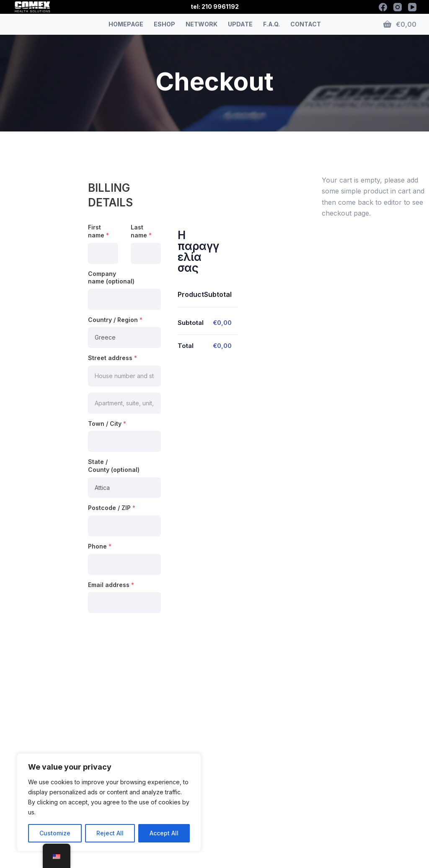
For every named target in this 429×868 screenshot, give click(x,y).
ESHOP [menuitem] (164, 24)
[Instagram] (398, 7)
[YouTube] (412, 7)
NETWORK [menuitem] (202, 24)
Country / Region (115, 320)
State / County (114, 466)
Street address (112, 358)
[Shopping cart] (400, 24)
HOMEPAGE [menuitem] (126, 24)
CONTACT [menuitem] (306, 24)
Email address (111, 585)
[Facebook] (383, 7)
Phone (100, 546)
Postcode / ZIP (112, 508)
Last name (141, 231)
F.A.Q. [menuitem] (271, 24)
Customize (55, 833)
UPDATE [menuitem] (240, 24)
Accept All (164, 833)
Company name (111, 278)
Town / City (107, 424)
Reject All (110, 833)
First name (98, 231)
